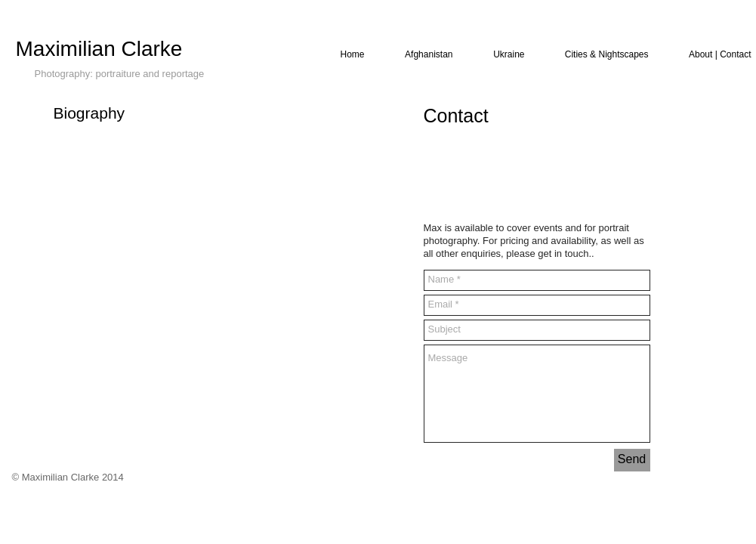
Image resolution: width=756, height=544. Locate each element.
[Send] (632, 460)
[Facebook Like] (453, 171)
